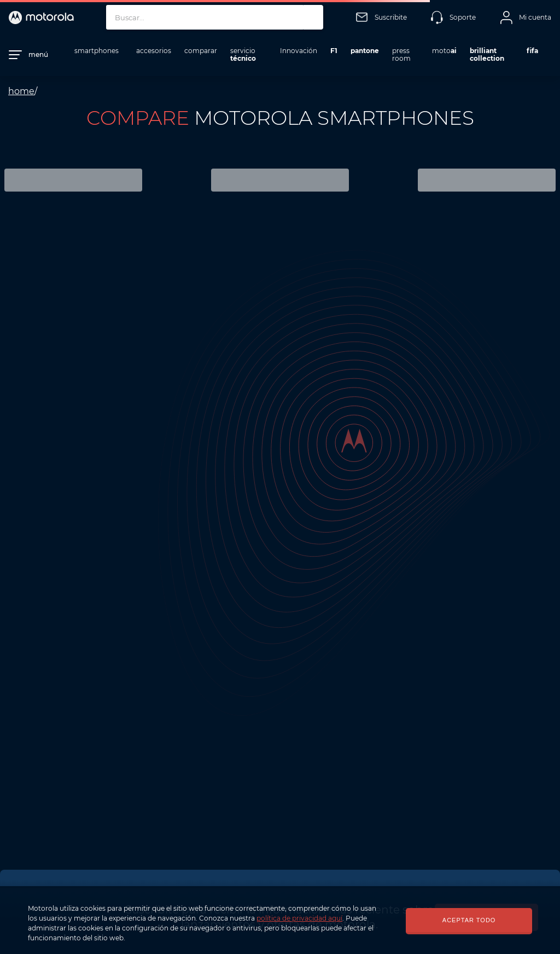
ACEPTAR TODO (469, 920)
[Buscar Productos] (312, 17)
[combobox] (215, 17)
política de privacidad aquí (299, 918)
